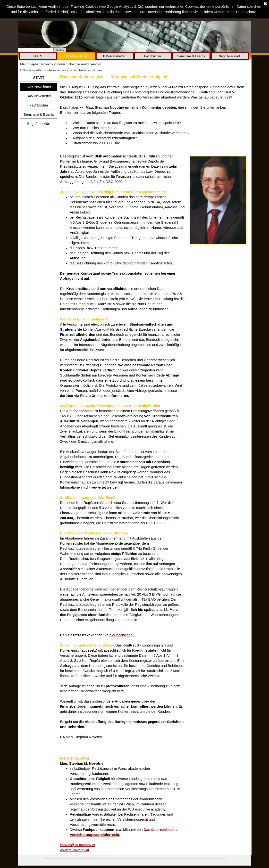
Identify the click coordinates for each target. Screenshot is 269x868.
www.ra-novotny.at (74, 850)
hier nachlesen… (123, 635)
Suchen (60, 50)
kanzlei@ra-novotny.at (78, 845)
